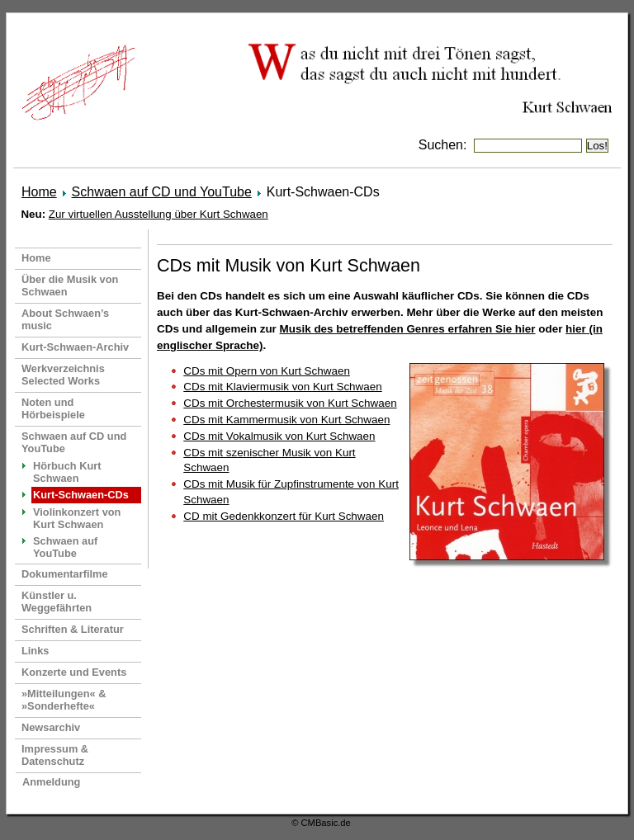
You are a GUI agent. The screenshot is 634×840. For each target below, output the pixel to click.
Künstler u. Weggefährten (57, 602)
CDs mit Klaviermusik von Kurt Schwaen (282, 387)
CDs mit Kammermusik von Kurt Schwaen (286, 420)
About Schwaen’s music (65, 319)
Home (39, 192)
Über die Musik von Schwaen (70, 286)
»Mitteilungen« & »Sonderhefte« (64, 700)
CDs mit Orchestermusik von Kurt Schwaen (290, 403)
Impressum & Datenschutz (55, 755)
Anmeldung (51, 782)
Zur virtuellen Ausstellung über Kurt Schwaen (158, 214)
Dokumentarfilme (65, 574)
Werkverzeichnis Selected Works (63, 375)
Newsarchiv (51, 727)
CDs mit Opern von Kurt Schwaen (267, 371)
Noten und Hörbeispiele (53, 408)
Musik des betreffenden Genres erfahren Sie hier (408, 329)
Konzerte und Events (74, 672)
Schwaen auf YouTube (65, 547)
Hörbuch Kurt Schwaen (67, 472)
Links (35, 651)
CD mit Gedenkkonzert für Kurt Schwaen (284, 516)
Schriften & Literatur (73, 629)
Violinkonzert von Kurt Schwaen (77, 518)
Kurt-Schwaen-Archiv (75, 347)
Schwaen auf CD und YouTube (162, 192)
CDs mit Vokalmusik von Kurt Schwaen (279, 436)
